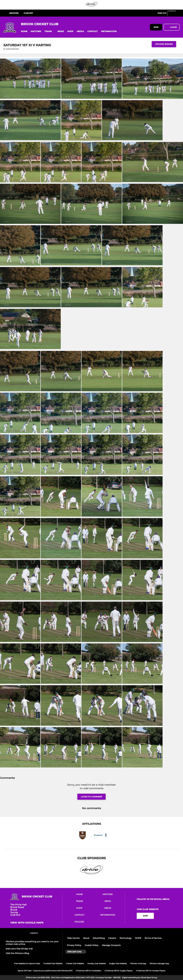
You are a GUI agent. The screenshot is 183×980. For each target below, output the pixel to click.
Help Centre (73, 938)
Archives (14, 13)
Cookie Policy (92, 945)
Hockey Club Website (97, 963)
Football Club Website (53, 963)
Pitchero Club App (138, 963)
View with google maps (27, 923)
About (86, 938)
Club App (28, 13)
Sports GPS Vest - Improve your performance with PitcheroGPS (45, 971)
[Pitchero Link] (174, 14)
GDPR (138, 938)
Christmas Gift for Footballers (88, 971)
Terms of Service (153, 938)
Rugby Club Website (118, 963)
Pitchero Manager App (159, 963)
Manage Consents (111, 945)
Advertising (99, 938)
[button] (24, 31)
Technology (126, 938)
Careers (112, 938)
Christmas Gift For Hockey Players (151, 971)
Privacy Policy (74, 945)
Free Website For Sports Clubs (27, 963)
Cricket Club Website (75, 963)
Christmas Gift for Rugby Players (119, 971)
